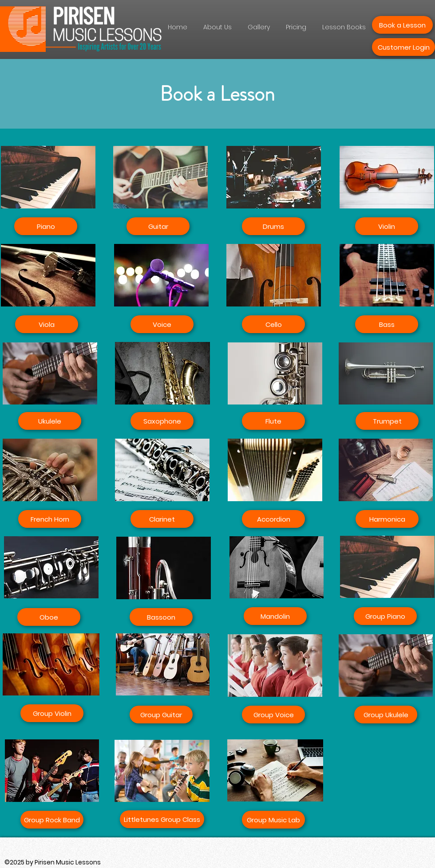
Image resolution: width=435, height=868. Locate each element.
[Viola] (47, 324)
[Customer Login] (403, 47)
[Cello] (273, 324)
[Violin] (387, 226)
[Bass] (387, 324)
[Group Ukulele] (386, 715)
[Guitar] (158, 226)
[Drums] (273, 226)
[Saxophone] (162, 421)
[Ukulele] (50, 421)
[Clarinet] (162, 519)
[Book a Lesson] (402, 25)
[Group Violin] (52, 713)
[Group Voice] (273, 715)
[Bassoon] (161, 617)
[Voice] (162, 324)
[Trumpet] (387, 421)
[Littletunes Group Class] (162, 819)
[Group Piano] (385, 616)
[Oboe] (49, 617)
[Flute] (273, 421)
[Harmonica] (387, 519)
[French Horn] (50, 519)
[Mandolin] (275, 616)
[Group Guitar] (161, 715)
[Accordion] (273, 519)
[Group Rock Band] (52, 820)
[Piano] (46, 226)
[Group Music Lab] (273, 820)
